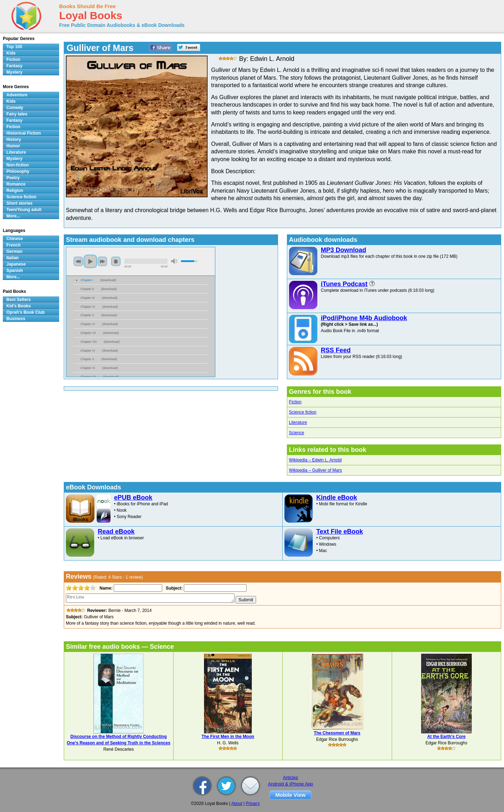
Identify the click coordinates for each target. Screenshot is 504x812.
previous (78, 261)
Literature (298, 422)
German (14, 251)
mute (174, 261)
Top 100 (14, 47)
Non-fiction (18, 165)
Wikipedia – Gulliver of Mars (315, 470)
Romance (16, 184)
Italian (13, 258)
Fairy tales (17, 114)
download (108, 280)
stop (116, 261)
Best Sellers (19, 300)
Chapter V (87, 315)
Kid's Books (19, 306)
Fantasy (14, 66)
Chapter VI (88, 324)
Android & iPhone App (291, 784)
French (13, 245)
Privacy (253, 804)
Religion (15, 191)
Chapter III (87, 298)
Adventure (17, 95)
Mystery (14, 72)
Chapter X (87, 359)
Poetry (13, 178)
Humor (13, 146)
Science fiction (303, 412)
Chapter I (87, 280)
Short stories (19, 203)
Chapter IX (88, 351)
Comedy (15, 108)
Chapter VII (88, 333)
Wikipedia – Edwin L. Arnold (315, 460)
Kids (11, 53)
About (237, 804)
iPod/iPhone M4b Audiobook (364, 318)
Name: (105, 588)
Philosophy (18, 171)
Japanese (16, 264)
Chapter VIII (89, 342)
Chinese (15, 239)
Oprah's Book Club (26, 312)
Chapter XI (88, 368)
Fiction (295, 402)
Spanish (15, 271)
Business (16, 319)
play (90, 261)
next (102, 261)
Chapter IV (88, 307)
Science (297, 433)
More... (13, 216)
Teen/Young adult (24, 210)
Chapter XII (88, 377)
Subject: (173, 588)
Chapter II (87, 289)
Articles (291, 777)
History (14, 140)
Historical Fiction (24, 133)
